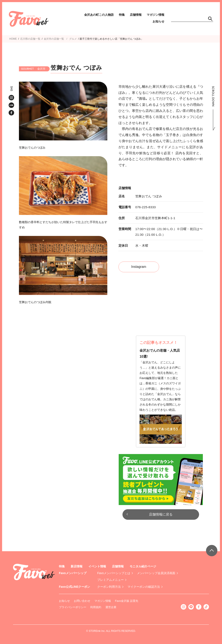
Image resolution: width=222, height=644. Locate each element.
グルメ (73, 39)
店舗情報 (136, 15)
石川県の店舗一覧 (30, 39)
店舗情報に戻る (161, 514)
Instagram (139, 267)
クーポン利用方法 (109, 587)
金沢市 (48, 39)
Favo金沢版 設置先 (127, 601)
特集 (122, 15)
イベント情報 (97, 566)
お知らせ (158, 21)
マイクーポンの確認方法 (144, 587)
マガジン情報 (156, 15)
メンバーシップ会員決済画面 (156, 573)
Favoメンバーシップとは (114, 573)
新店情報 (77, 566)
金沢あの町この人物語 (99, 15)
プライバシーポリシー (73, 607)
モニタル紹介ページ (143, 566)
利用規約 (96, 607)
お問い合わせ (82, 601)
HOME (13, 39)
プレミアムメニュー (110, 580)
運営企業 (111, 607)
